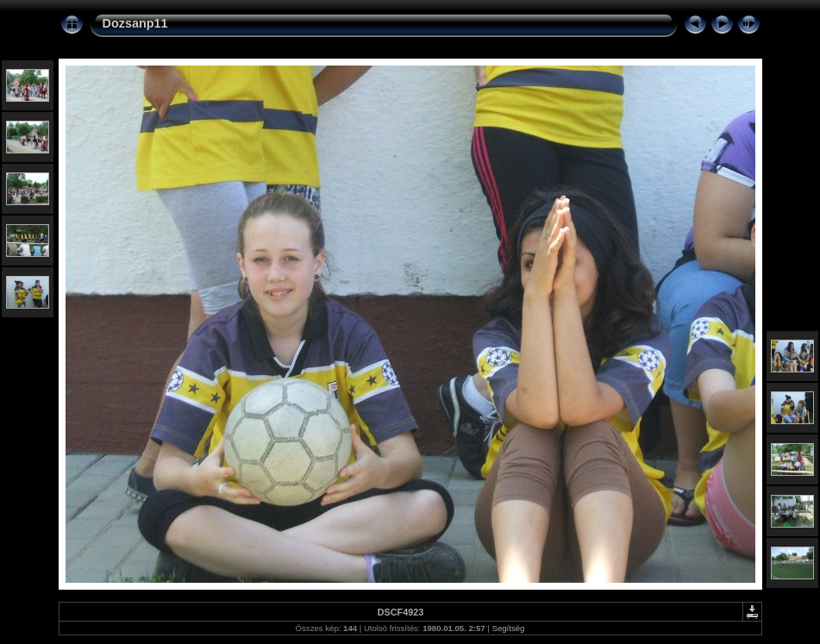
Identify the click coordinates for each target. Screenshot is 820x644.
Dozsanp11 (135, 23)
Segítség (509, 628)
